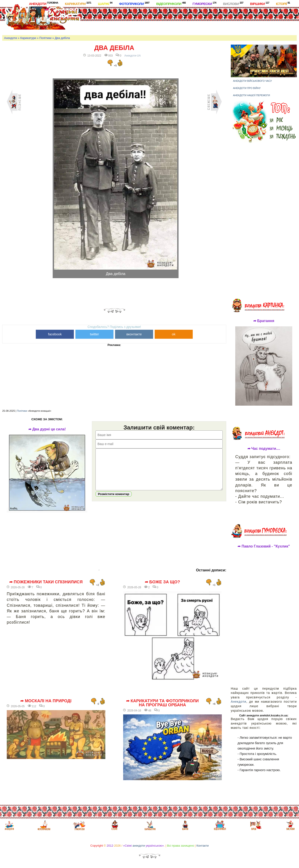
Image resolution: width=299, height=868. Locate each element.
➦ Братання (264, 321)
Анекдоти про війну (247, 88)
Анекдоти (43, 3)
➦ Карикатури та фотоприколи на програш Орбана (162, 703)
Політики (45, 38)
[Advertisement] (172, 20)
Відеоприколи (171, 3)
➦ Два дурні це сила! (47, 429)
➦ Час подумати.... (264, 449)
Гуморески (204, 3)
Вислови (233, 3)
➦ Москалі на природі (46, 701)
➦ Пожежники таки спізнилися (46, 582)
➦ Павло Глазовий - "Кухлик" (264, 546)
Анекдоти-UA (133, 56)
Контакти (203, 846)
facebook (55, 334)
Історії (283, 3)
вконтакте (134, 334)
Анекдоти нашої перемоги (251, 95)
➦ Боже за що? (162, 582)
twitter (95, 334)
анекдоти (139, 846)
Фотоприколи (134, 3)
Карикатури (78, 3)
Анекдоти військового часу (253, 81)
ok (174, 334)
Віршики (260, 3)
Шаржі (105, 3)
